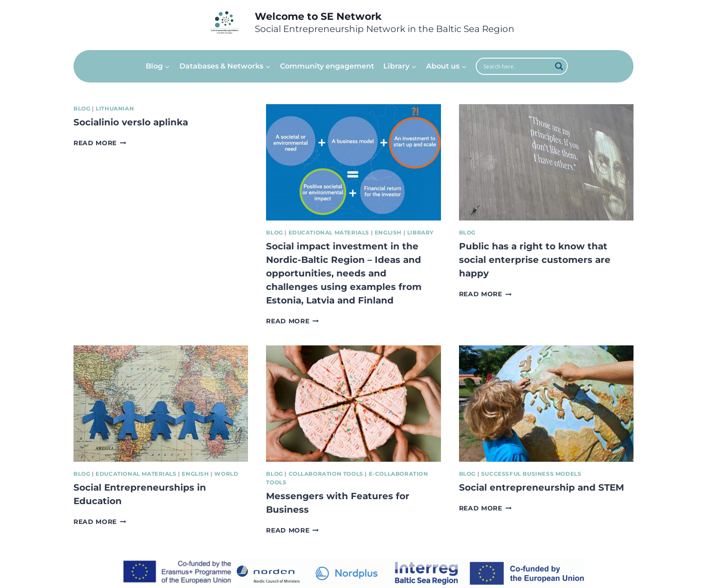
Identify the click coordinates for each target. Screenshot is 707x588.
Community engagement (327, 66)
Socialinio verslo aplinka (131, 122)
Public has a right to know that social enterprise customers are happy (535, 260)
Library (420, 232)
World (226, 474)
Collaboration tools (326, 474)
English (388, 232)
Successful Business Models (531, 474)
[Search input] (516, 66)
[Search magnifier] (559, 66)
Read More (100, 143)
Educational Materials (329, 232)
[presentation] (353, 162)
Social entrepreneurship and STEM (542, 487)
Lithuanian (115, 108)
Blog (82, 108)
